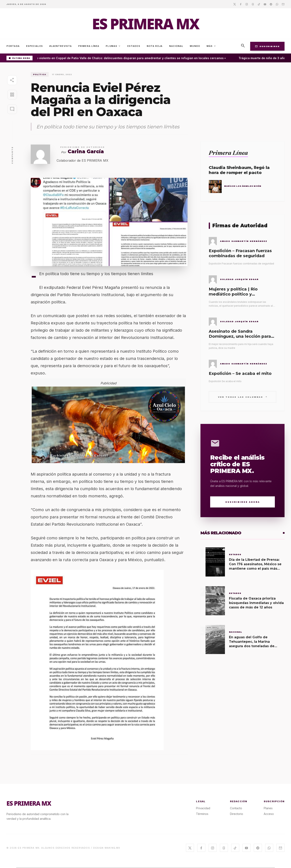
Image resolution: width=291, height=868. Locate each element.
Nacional (176, 46)
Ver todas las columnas (243, 397)
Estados (134, 46)
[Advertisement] (242, 100)
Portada (13, 46)
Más (211, 46)
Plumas (113, 46)
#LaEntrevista (61, 46)
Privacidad (203, 808)
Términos (202, 814)
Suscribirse (267, 46)
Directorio (237, 814)
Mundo (195, 46)
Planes (268, 808)
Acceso (269, 814)
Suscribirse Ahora (243, 502)
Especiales (34, 46)
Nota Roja (155, 46)
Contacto (236, 808)
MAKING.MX (112, 848)
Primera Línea (89, 46)
